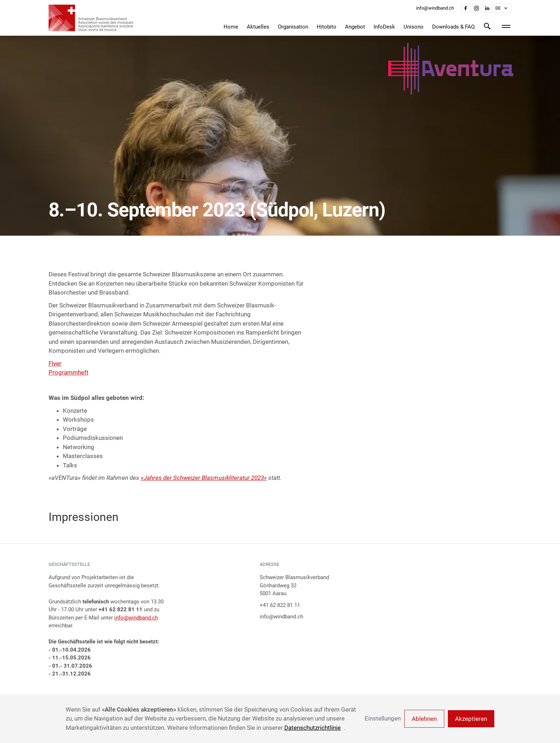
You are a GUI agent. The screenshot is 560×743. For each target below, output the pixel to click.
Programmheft (69, 372)
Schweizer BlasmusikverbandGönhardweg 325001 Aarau (294, 585)
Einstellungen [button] (383, 718)
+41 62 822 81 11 (280, 605)
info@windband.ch (136, 618)
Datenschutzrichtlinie (312, 728)
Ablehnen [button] (424, 719)
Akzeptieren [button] (471, 719)
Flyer (55, 363)
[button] (502, 8)
